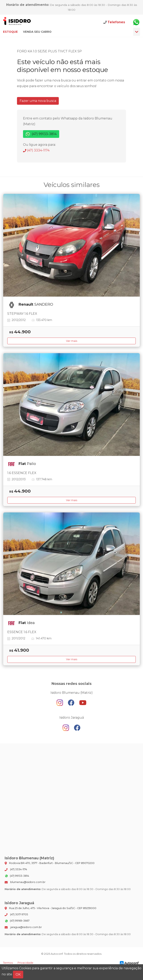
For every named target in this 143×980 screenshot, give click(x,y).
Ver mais (72, 341)
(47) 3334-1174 (36, 150)
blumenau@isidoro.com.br (25, 882)
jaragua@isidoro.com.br (23, 927)
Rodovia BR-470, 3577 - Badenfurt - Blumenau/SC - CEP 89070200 (50, 863)
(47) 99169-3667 (17, 921)
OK (18, 974)
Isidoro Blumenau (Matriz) (17, 22)
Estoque (10, 32)
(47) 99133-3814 (41, 134)
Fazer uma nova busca (38, 101)
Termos (8, 963)
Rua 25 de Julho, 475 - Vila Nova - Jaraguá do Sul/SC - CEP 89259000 (50, 908)
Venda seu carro (37, 32)
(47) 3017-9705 (16, 915)
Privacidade (25, 963)
